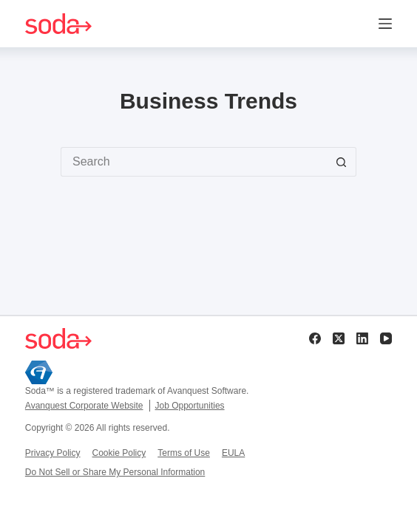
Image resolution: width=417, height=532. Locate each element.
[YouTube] (386, 338)
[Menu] (385, 24)
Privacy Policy (53, 453)
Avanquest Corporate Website (84, 406)
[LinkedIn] (362, 338)
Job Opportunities (190, 406)
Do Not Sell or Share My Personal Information (115, 472)
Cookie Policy (119, 453)
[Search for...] (194, 162)
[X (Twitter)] (339, 338)
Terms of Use (184, 453)
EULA (233, 453)
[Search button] (342, 162)
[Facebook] (315, 338)
